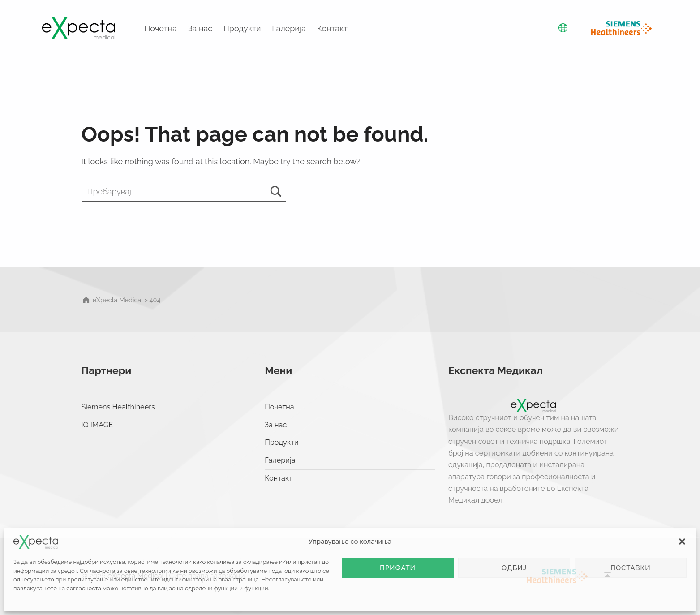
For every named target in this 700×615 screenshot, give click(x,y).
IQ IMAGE (97, 425)
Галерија (289, 28)
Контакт (332, 28)
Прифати (398, 568)
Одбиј (514, 568)
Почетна (161, 28)
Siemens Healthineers (118, 407)
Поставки (631, 568)
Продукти (242, 28)
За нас (200, 28)
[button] (682, 542)
